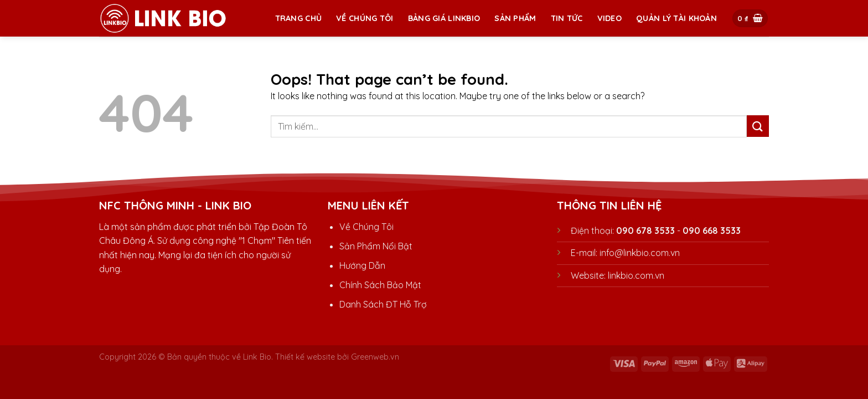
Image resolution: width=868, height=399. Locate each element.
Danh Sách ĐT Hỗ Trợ (383, 304)
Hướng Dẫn (362, 265)
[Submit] (758, 126)
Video (609, 18)
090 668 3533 (712, 231)
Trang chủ (299, 18)
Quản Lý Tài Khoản (676, 18)
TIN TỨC (567, 18)
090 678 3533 (645, 231)
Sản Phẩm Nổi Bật (376, 246)
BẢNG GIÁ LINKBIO (444, 18)
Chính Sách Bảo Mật (380, 285)
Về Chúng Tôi (365, 18)
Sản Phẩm (515, 18)
